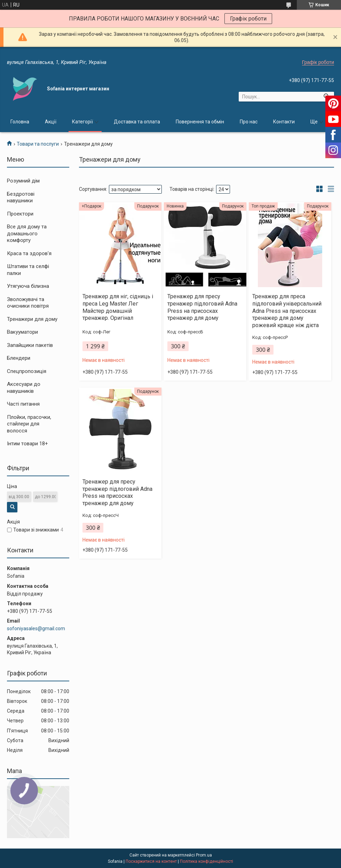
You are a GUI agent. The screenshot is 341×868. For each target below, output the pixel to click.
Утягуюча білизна (28, 286)
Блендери (19, 358)
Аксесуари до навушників (24, 388)
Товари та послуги (38, 144)
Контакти (284, 122)
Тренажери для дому (32, 319)
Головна (20, 122)
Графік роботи (248, 19)
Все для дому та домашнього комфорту (27, 233)
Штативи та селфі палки (28, 270)
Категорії (82, 122)
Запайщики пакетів (30, 345)
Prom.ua (204, 855)
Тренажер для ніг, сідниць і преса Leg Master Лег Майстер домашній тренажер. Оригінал (118, 307)
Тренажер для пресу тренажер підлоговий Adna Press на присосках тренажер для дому (202, 307)
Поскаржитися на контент (151, 861)
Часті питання (23, 404)
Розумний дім (23, 181)
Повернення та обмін (200, 122)
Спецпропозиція (27, 371)
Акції (51, 122)
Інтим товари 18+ (27, 444)
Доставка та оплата (137, 122)
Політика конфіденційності (207, 861)
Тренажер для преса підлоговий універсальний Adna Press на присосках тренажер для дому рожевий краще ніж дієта (287, 311)
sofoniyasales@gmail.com (36, 628)
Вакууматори (22, 332)
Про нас (249, 122)
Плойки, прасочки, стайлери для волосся (29, 424)
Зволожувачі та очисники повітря (28, 303)
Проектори (20, 214)
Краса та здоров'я (29, 253)
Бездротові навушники (21, 197)
